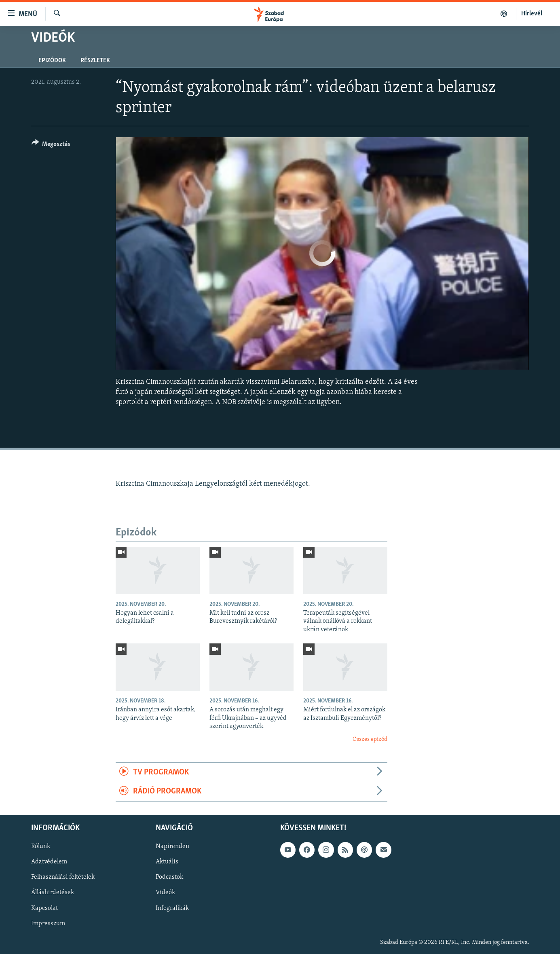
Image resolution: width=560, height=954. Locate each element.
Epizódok (52, 61)
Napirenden (172, 846)
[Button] (51, 145)
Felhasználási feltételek (63, 877)
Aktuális (167, 862)
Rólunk (41, 846)
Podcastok (169, 877)
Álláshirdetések (53, 893)
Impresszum (48, 923)
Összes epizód (370, 739)
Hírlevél (532, 14)
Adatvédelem (49, 862)
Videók (165, 893)
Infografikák (172, 908)
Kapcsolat (44, 908)
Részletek (95, 61)
